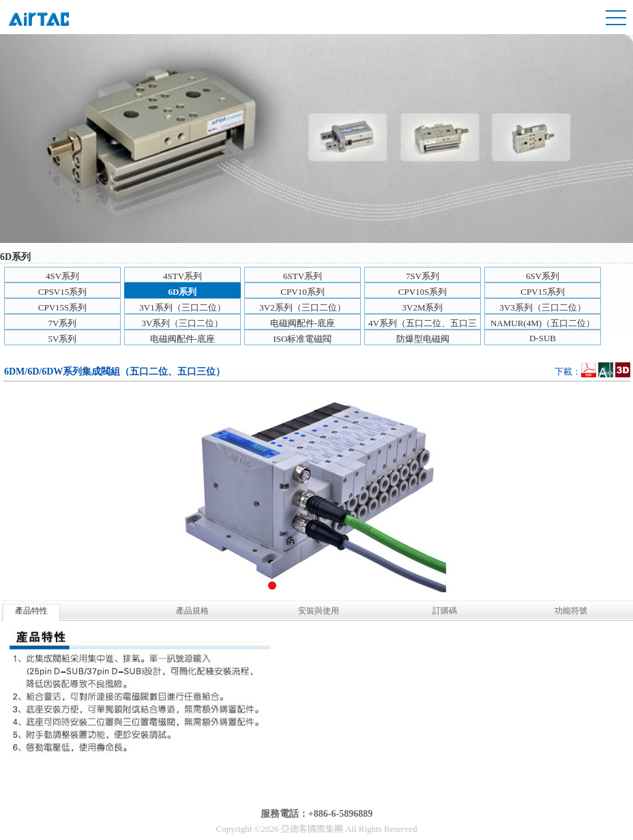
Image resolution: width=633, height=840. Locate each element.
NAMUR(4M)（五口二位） (543, 323)
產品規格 (192, 611)
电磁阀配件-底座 (303, 323)
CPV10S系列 (423, 292)
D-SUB (543, 338)
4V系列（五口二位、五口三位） (423, 324)
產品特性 (31, 611)
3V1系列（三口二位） (182, 307)
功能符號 (571, 611)
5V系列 (63, 339)
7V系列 (63, 323)
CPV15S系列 (63, 307)
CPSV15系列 (63, 292)
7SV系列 (423, 276)
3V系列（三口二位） (183, 323)
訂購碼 (445, 611)
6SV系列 (543, 276)
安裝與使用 (319, 611)
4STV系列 (182, 276)
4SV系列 (62, 276)
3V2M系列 (423, 307)
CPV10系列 (302, 292)
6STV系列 (303, 276)
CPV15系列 (542, 292)
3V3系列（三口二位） (542, 307)
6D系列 (183, 292)
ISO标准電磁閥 (303, 339)
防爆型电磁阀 (423, 339)
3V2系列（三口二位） (302, 307)
